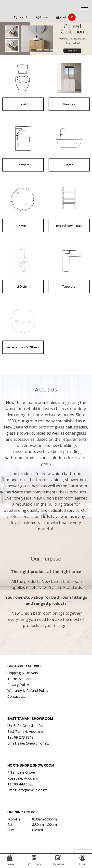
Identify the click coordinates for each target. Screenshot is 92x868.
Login (43, 17)
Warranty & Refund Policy (28, 691)
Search (21, 17)
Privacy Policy (18, 685)
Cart (66, 17)
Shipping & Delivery (23, 673)
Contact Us (16, 696)
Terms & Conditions (23, 679)
